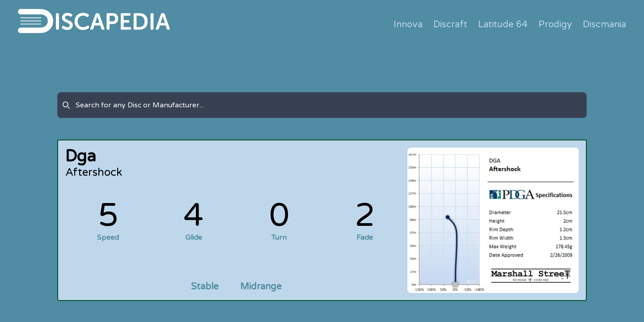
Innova (408, 25)
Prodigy (555, 25)
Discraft (450, 25)
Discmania (604, 25)
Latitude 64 (503, 25)
